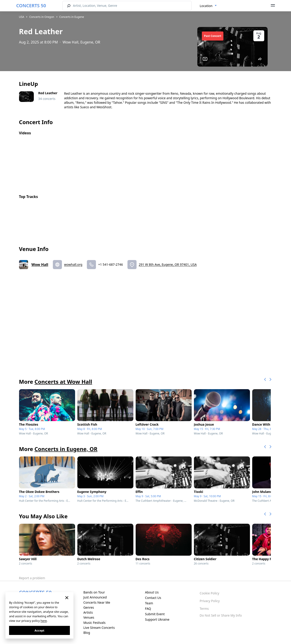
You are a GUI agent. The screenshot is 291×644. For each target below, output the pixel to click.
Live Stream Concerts (99, 628)
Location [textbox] (206, 6)
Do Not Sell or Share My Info (221, 615)
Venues (89, 617)
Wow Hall (40, 265)
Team (149, 603)
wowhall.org (73, 264)
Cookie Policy (209, 593)
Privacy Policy (210, 601)
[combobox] (208, 6)
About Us (152, 592)
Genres (89, 607)
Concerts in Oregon (42, 17)
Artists (88, 612)
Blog (87, 633)
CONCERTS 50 (31, 6)
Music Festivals (94, 623)
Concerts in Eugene (72, 17)
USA (22, 17)
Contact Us (153, 598)
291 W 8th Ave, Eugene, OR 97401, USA (168, 264)
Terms (204, 609)
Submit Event (155, 614)
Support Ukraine (157, 619)
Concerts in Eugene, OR (66, 449)
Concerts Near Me (97, 602)
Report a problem (32, 578)
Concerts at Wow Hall (63, 382)
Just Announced (95, 597)
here (44, 621)
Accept (39, 630)
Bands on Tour (94, 592)
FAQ (148, 609)
